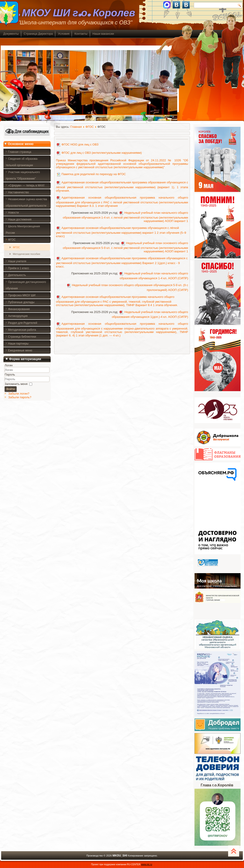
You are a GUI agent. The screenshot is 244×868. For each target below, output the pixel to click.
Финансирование (19, 309)
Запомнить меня (16, 384)
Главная (76, 127)
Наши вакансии (103, 34)
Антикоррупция (18, 316)
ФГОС (12, 240)
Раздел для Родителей (23, 323)
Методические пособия (26, 254)
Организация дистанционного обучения (26, 285)
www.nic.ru (147, 864)
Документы (11, 34)
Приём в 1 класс (19, 268)
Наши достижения (20, 219)
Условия (64, 34)
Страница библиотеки (22, 337)
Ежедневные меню (20, 350)
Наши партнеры (18, 344)
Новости (13, 213)
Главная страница (20, 152)
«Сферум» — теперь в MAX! (26, 185)
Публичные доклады (21, 302)
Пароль (10, 374)
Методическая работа (22, 330)
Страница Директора (38, 34)
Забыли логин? (19, 394)
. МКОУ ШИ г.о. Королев (76, 13)
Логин (9, 365)
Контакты (81, 34)
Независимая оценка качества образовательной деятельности (26, 202)
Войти (11, 389)
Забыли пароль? (20, 397)
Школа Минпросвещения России (23, 230)
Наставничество (18, 192)
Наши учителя (17, 261)
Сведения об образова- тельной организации (22, 162)
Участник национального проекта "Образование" (23, 175)
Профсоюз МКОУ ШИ (22, 295)
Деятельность (17, 275)
